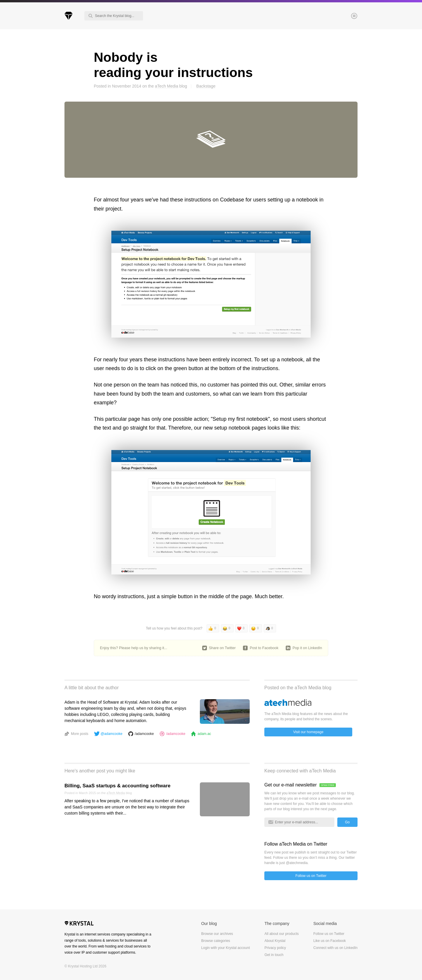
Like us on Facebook (330, 941)
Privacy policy (275, 948)
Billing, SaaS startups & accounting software (118, 786)
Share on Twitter (222, 648)
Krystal (79, 924)
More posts (80, 734)
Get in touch (274, 955)
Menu (344, 16)
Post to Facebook (264, 648)
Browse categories (216, 941)
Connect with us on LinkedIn (335, 948)
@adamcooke (111, 734)
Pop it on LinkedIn (307, 648)
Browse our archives (217, 934)
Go (347, 822)
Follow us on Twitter (311, 876)
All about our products (281, 934)
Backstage (206, 86)
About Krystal (275, 941)
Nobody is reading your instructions (173, 65)
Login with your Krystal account (225, 948)
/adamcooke (144, 734)
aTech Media (167, 86)
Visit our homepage (308, 732)
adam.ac (204, 734)
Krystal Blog (69, 16)
